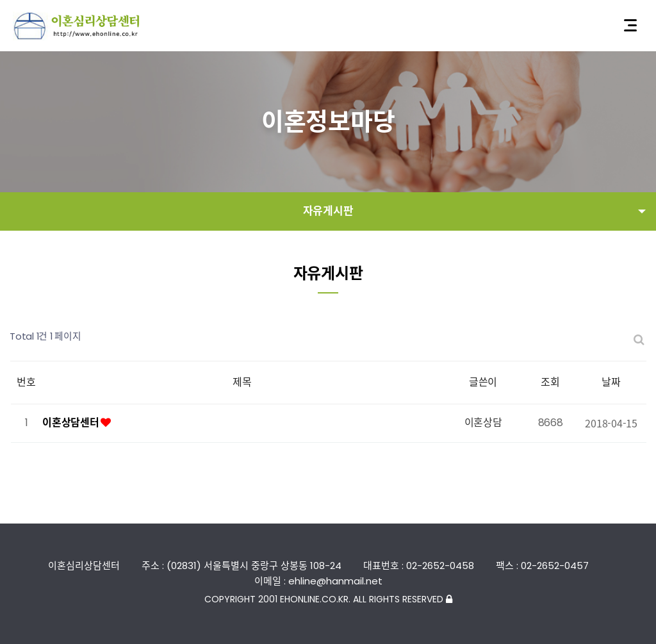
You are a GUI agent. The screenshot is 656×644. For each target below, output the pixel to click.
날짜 (611, 382)
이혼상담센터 (71, 423)
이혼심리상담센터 (77, 26)
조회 (550, 382)
